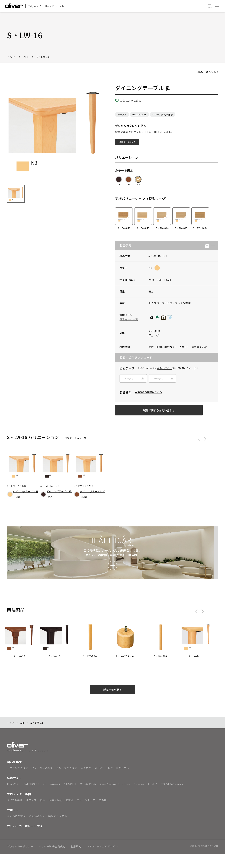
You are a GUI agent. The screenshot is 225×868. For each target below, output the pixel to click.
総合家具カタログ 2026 (129, 132)
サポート (13, 824)
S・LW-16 (43, 57)
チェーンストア (86, 814)
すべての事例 (15, 814)
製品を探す (15, 776)
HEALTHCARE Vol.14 (159, 132)
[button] (212, 247)
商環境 (70, 814)
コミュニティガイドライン (102, 861)
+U (45, 798)
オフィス (31, 814)
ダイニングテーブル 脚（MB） (90, 503)
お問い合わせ (37, 830)
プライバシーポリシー (20, 861)
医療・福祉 (55, 814)
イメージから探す (42, 782)
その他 (103, 814)
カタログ (86, 782)
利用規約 (76, 861)
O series (139, 798)
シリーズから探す (67, 782)
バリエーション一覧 (76, 447)
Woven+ (55, 798)
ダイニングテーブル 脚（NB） (23, 503)
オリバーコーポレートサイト (26, 840)
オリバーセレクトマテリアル (112, 782)
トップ (11, 57)
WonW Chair (88, 798)
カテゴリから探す (18, 782)
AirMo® (152, 798)
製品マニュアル (58, 830)
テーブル (122, 114)
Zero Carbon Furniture (115, 798)
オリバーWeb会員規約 (52, 861)
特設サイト (15, 792)
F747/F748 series (172, 798)
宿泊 (43, 814)
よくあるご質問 (16, 830)
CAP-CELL (70, 798)
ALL (26, 57)
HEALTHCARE (139, 114)
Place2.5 (13, 798)
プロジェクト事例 (19, 808)
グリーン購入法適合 (163, 114)
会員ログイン (164, 370)
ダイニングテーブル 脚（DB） (57, 503)
